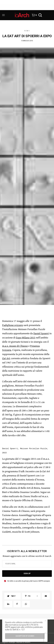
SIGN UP (27, 574)
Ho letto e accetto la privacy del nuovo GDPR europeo (29, 581)
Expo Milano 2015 (26, 337)
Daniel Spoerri (41, 333)
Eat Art (6, 358)
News (27, 31)
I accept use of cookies (25, 636)
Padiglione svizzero (13, 325)
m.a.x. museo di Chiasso (15, 346)
